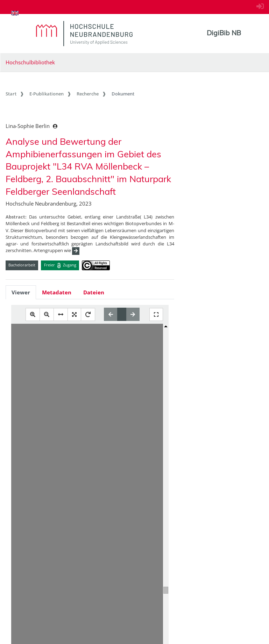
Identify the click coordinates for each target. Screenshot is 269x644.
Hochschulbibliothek (30, 62)
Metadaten (57, 292)
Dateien (94, 292)
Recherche (88, 94)
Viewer (21, 292)
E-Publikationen (47, 94)
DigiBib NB (224, 33)
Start (11, 94)
